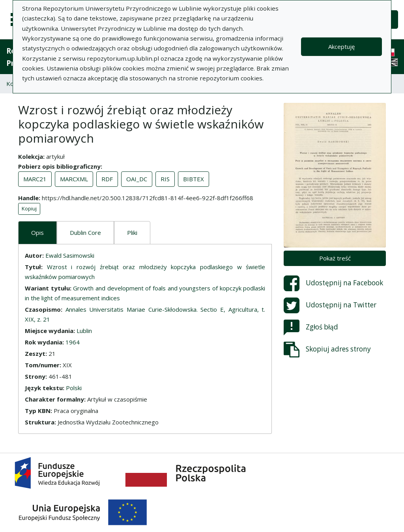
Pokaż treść (335, 258)
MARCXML (74, 179)
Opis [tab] (37, 233)
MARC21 (35, 179)
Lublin (84, 331)
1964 (73, 342)
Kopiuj (29, 208)
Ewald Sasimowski (70, 255)
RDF (107, 179)
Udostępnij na (333, 283)
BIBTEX (194, 179)
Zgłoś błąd (311, 327)
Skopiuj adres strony (327, 350)
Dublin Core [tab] (85, 233)
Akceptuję (341, 47)
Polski (74, 388)
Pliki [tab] (132, 233)
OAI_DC (137, 179)
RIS (165, 179)
